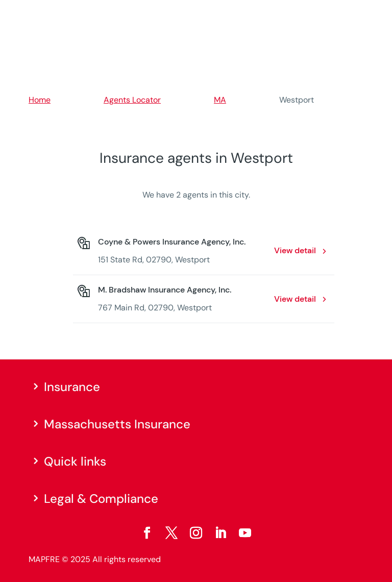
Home (40, 100)
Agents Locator (132, 100)
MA (220, 100)
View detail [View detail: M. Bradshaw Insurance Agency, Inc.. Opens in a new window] (295, 299)
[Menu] (357, 13)
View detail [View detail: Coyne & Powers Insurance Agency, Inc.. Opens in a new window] (295, 250)
